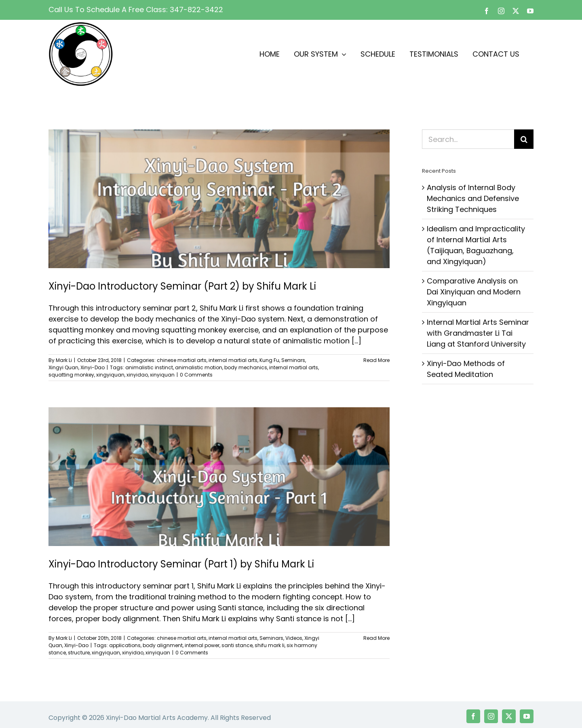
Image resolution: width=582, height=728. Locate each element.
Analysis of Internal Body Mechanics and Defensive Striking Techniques (473, 198)
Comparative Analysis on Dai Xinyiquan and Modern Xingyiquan (474, 292)
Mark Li (64, 360)
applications (125, 645)
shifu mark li (270, 645)
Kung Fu (269, 360)
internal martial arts (233, 360)
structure (79, 653)
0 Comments (196, 375)
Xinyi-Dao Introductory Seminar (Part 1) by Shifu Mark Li (181, 564)
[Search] (524, 139)
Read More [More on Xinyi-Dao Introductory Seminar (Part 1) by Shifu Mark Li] (376, 638)
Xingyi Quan (63, 367)
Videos (294, 638)
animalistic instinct (149, 367)
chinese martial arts (182, 360)
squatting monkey (71, 375)
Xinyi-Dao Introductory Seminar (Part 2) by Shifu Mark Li (182, 286)
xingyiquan (110, 375)
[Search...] (468, 139)
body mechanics (246, 367)
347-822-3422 (196, 10)
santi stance (237, 645)
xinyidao (137, 375)
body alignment (163, 645)
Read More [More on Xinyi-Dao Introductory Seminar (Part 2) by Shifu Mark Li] (376, 360)
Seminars (293, 360)
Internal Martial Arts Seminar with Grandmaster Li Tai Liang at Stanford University (478, 333)
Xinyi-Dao (93, 367)
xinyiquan (162, 375)
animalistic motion (199, 367)
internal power (202, 645)
